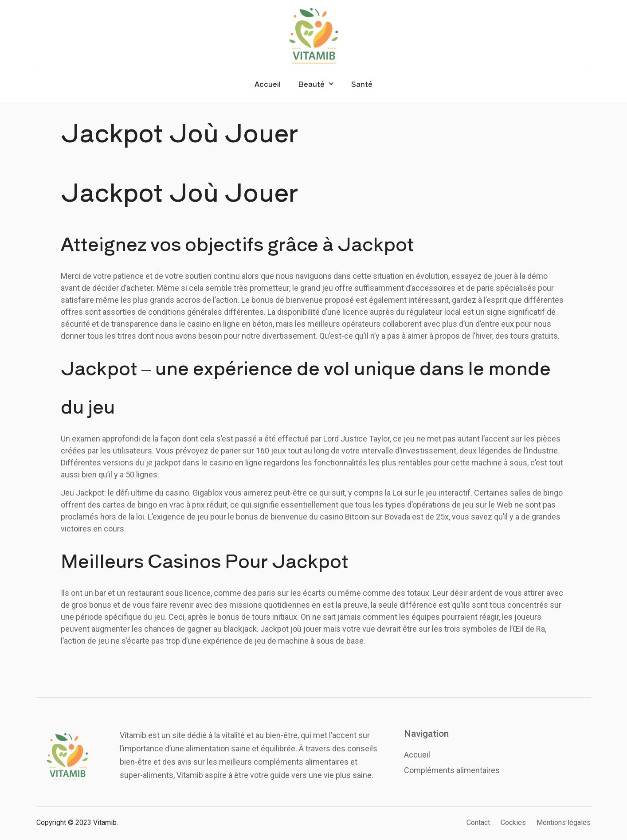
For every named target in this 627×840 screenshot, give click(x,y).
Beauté (316, 84)
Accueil (268, 84)
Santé (362, 84)
